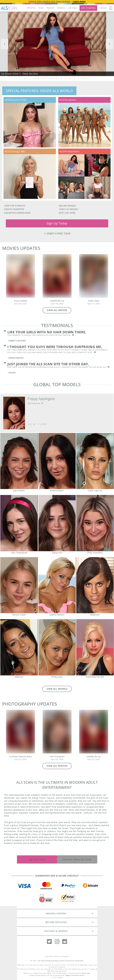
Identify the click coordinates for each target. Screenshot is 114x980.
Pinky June (57, 647)
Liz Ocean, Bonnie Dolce (21, 757)
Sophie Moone (57, 585)
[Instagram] (57, 942)
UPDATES (31, 8)
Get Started (88, 8)
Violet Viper (94, 301)
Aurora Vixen (19, 585)
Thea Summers (95, 523)
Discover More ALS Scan (77, 859)
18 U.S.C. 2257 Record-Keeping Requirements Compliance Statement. (57, 961)
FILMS (41, 8)
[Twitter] (49, 942)
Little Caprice (95, 461)
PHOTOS (50, 8)
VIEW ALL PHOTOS (57, 766)
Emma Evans (57, 461)
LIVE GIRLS (73, 8)
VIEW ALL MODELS (57, 689)
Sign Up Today (57, 223)
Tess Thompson (19, 523)
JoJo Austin (19, 461)
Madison (95, 585)
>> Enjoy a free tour (57, 234)
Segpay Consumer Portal (75, 975)
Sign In (103, 8)
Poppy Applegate (41, 399)
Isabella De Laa (57, 301)
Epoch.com (86, 973)
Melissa (19, 647)
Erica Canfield (21, 301)
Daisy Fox (57, 523)
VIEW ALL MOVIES (57, 310)
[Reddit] (65, 942)
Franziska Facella (95, 647)
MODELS (61, 8)
